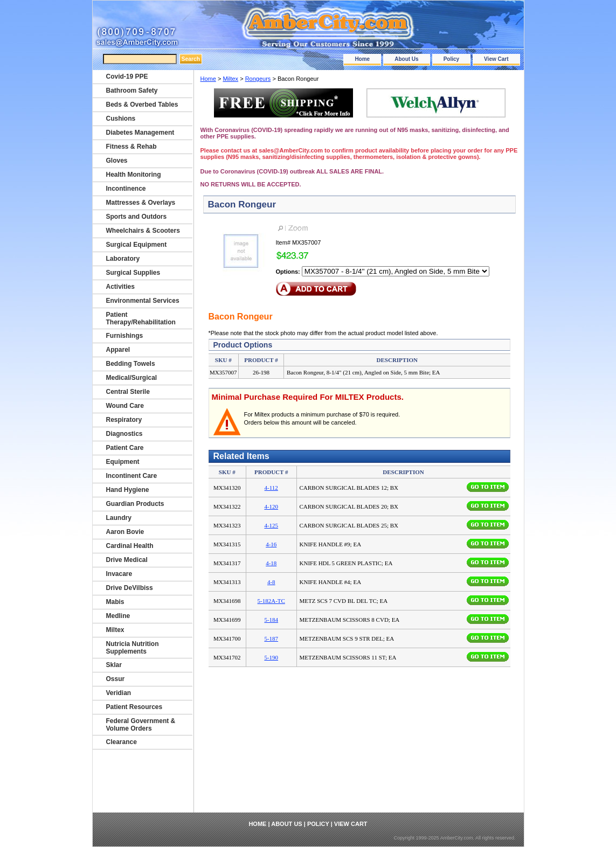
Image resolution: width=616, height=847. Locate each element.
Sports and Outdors (137, 217)
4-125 (271, 525)
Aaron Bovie (125, 532)
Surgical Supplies (133, 273)
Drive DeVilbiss (130, 588)
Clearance (122, 742)
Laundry (119, 518)
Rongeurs (258, 79)
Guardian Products (135, 504)
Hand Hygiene (128, 490)
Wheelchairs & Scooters (143, 231)
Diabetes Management (140, 133)
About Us (406, 59)
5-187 (271, 638)
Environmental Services (143, 301)
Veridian (119, 693)
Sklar (114, 665)
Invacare (119, 574)
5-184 (271, 620)
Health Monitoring (134, 175)
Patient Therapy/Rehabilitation (141, 318)
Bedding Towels (131, 364)
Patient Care (125, 448)
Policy (451, 59)
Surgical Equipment (137, 245)
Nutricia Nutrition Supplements (133, 648)
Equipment (123, 462)
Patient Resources (134, 707)
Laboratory (123, 259)
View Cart (496, 59)
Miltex (230, 79)
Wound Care (125, 406)
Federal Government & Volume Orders (141, 725)
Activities (120, 287)
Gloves (117, 161)
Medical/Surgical (132, 378)
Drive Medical (127, 560)
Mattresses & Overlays (141, 203)
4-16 (271, 544)
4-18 (271, 563)
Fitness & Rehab (131, 147)
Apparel (118, 350)
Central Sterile (128, 392)
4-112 (271, 488)
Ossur (116, 679)
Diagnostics (124, 434)
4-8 (271, 582)
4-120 (271, 506)
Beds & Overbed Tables (142, 105)
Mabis (115, 602)
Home (362, 59)
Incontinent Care (132, 476)
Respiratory (124, 420)
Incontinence (126, 189)
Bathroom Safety (132, 91)
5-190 (271, 657)
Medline (118, 616)
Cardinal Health (130, 546)
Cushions (121, 119)
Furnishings (125, 336)
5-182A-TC (271, 601)
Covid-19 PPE (127, 77)
